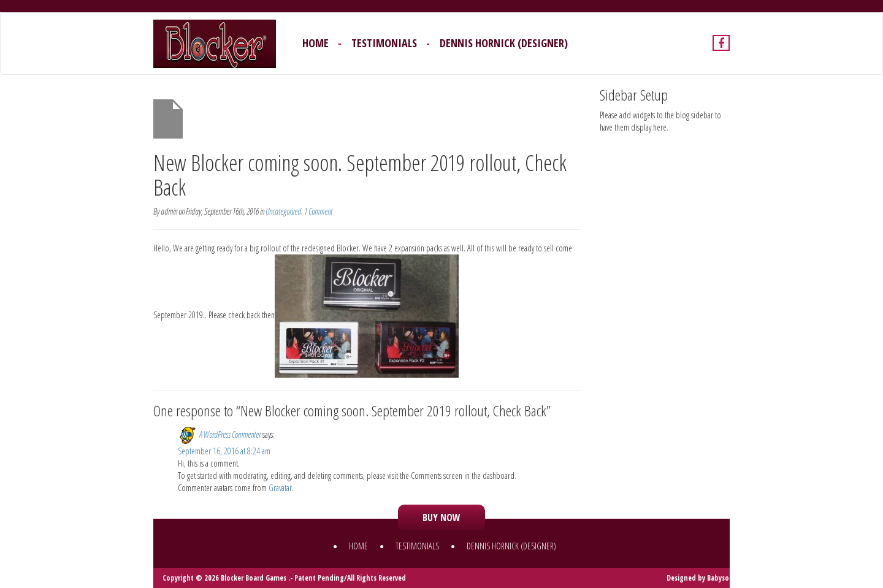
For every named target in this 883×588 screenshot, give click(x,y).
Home (315, 43)
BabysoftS (723, 578)
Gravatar (280, 488)
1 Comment (318, 211)
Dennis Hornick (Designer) (504, 43)
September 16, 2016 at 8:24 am (224, 451)
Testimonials (384, 43)
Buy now (442, 517)
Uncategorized (283, 211)
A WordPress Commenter (230, 434)
